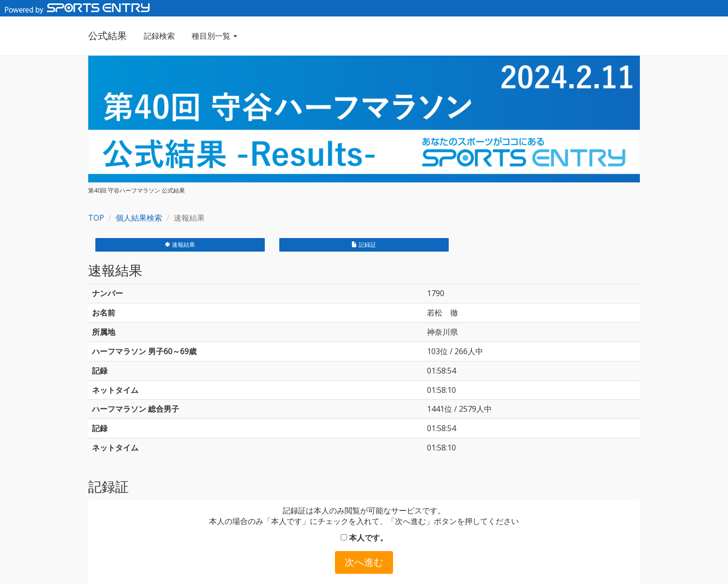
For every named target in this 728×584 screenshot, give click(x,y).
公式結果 (107, 36)
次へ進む (364, 562)
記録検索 (159, 36)
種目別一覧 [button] (214, 36)
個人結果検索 (139, 218)
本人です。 (364, 538)
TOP (96, 218)
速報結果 (180, 245)
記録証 (364, 245)
